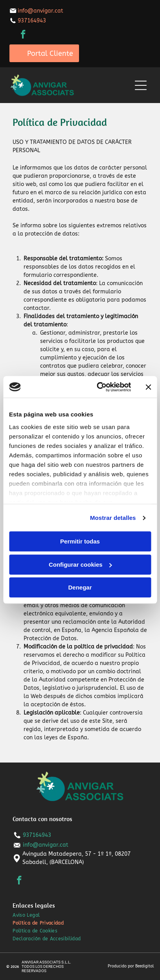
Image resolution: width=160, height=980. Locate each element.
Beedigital (144, 966)
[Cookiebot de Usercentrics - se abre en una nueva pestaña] (99, 387)
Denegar (80, 588)
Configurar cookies (80, 565)
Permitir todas (80, 542)
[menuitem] (80, 915)
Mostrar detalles (113, 518)
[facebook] (23, 35)
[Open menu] (141, 85)
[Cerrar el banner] (148, 387)
